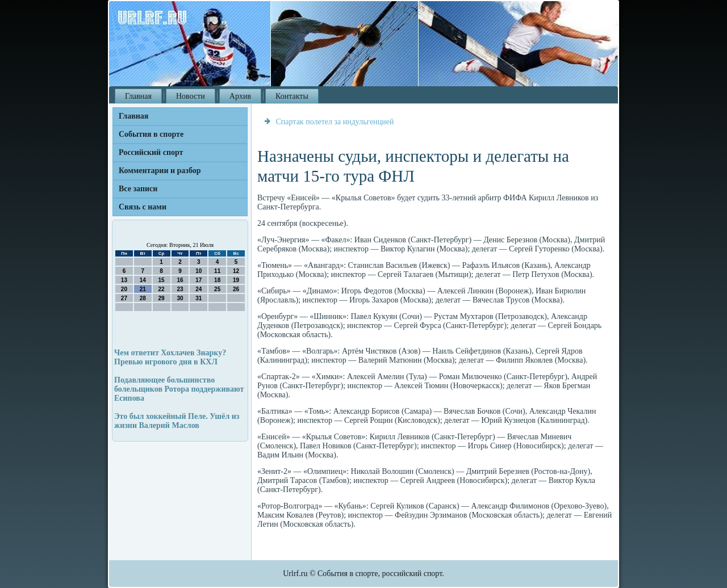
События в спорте (151, 134)
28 (143, 298)
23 (180, 289)
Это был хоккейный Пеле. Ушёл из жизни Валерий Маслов (177, 421)
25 (217, 289)
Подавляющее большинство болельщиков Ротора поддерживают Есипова (179, 389)
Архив (240, 96)
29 (162, 298)
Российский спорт (151, 152)
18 (217, 280)
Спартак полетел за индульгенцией (335, 122)
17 (199, 280)
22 (162, 289)
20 (124, 289)
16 (180, 280)
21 (143, 289)
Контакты (292, 96)
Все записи (138, 189)
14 (143, 280)
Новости (191, 96)
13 (124, 280)
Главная (138, 96)
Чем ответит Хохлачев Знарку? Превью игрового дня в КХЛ (170, 357)
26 (236, 289)
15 (162, 280)
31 (199, 298)
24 (199, 289)
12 (236, 271)
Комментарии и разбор (160, 171)
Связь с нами (143, 207)
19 (236, 280)
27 (124, 298)
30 (180, 298)
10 (199, 271)
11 (217, 271)
